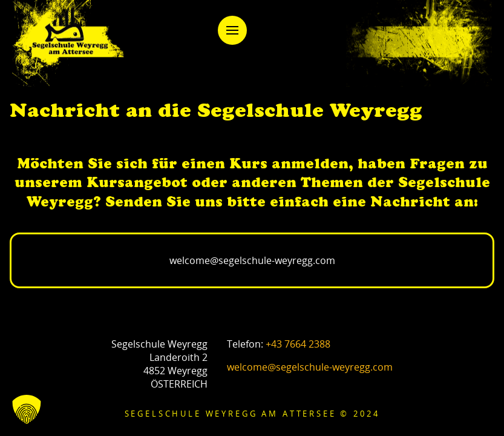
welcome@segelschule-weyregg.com (310, 367)
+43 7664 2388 (298, 344)
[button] (232, 30)
